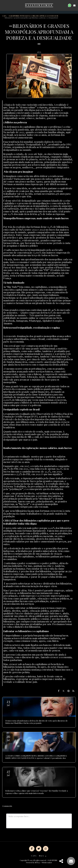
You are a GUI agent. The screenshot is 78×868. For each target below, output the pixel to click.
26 (8, 738)
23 (8, 703)
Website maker (47, 862)
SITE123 (37, 862)
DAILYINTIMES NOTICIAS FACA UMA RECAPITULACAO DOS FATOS (34, 16)
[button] (3, 5)
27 (8, 773)
